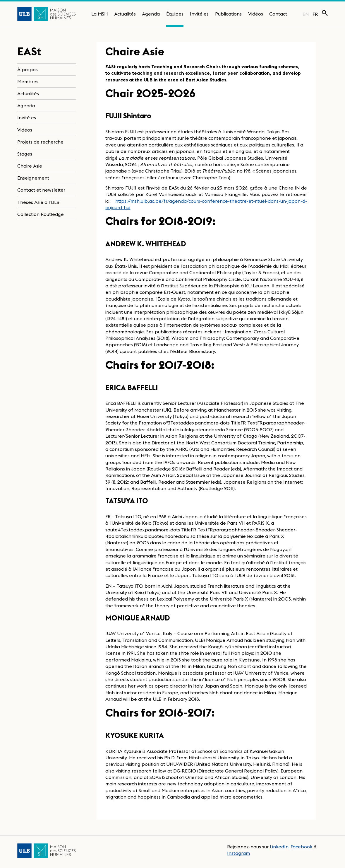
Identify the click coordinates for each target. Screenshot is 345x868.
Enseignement (33, 178)
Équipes (175, 14)
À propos (28, 69)
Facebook (302, 847)
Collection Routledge (41, 214)
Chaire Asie (30, 166)
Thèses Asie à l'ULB (38, 202)
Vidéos (256, 14)
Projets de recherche (40, 142)
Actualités (125, 14)
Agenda (151, 14)
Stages (25, 154)
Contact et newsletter (41, 190)
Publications (228, 14)
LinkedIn (279, 847)
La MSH (99, 14)
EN (306, 14)
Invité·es (199, 14)
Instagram (238, 853)
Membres (28, 81)
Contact (278, 14)
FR (315, 14)
